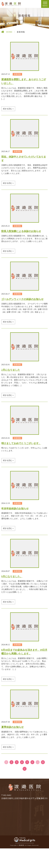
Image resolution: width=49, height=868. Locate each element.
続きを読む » (8, 109)
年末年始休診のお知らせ (15, 509)
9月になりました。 (12, 576)
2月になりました (11, 370)
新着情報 (17, 74)
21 (43, 762)
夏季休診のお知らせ (12, 727)
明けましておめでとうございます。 (21, 443)
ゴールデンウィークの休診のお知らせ (22, 299)
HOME (9, 32)
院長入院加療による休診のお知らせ (21, 231)
